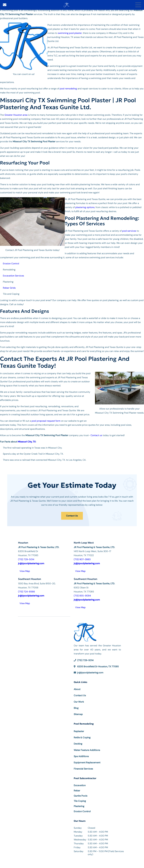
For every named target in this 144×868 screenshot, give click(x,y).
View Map (25, 570)
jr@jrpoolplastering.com (90, 672)
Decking (78, 743)
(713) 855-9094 (82, 595)
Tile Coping (80, 800)
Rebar (77, 790)
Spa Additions (81, 755)
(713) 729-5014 (26, 558)
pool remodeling (68, 89)
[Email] (5, 5)
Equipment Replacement (87, 762)
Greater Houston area (16, 115)
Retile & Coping (82, 737)
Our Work (79, 701)
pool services (129, 231)
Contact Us (72, 515)
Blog (76, 707)
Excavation (80, 784)
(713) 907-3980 (82, 558)
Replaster (79, 730)
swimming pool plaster (70, 33)
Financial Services (83, 768)
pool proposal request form (46, 421)
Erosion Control (82, 811)
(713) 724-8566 (26, 591)
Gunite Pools (81, 795)
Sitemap (78, 713)
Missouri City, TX (27, 442)
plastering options (85, 207)
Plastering (79, 805)
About (77, 688)
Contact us (96, 435)
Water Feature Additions (87, 749)
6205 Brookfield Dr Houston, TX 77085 (98, 666)
